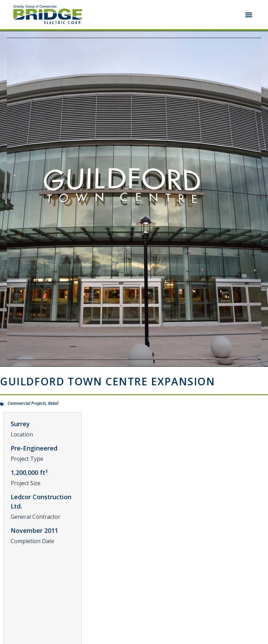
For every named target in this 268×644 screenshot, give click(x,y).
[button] (249, 15)
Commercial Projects (27, 403)
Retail (53, 403)
